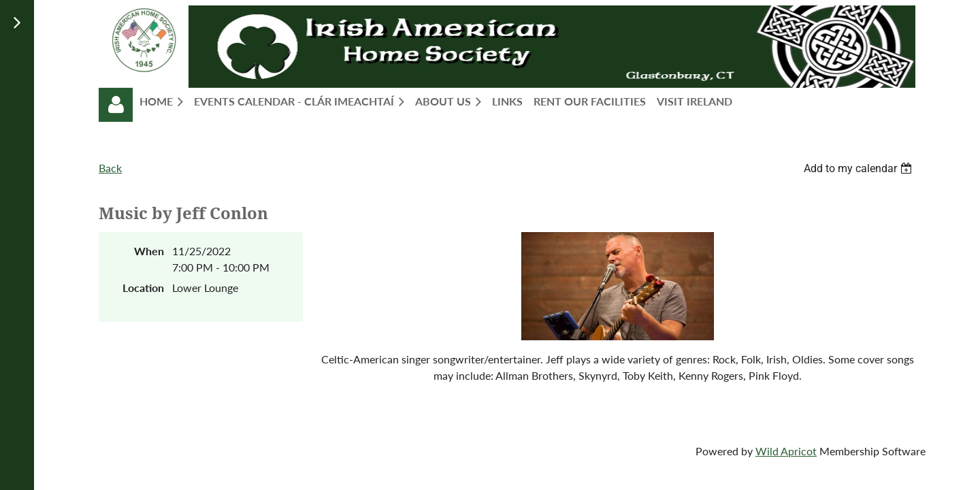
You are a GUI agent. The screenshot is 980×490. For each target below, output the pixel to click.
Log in (116, 105)
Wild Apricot (786, 451)
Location (143, 288)
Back (110, 168)
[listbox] (860, 168)
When (149, 251)
